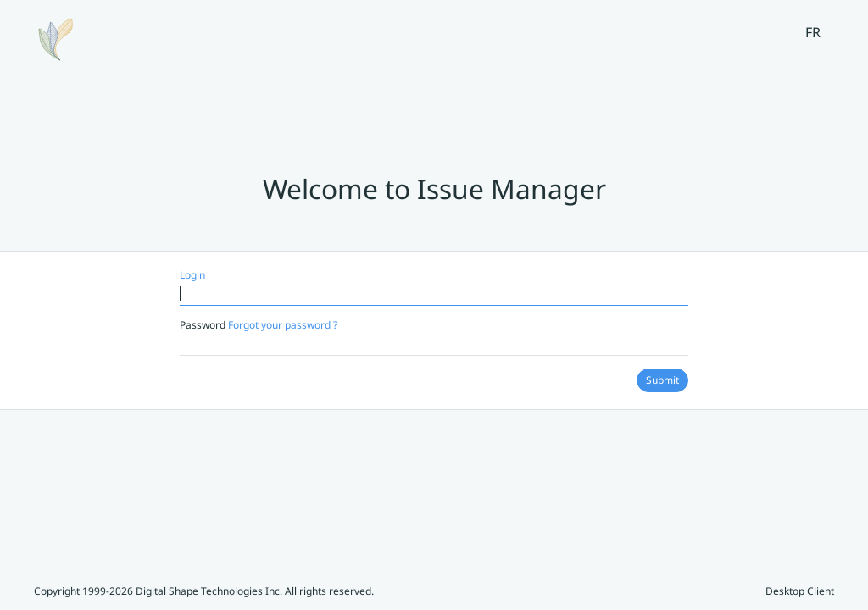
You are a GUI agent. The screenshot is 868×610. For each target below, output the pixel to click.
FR (813, 32)
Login (192, 275)
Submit (662, 380)
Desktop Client (800, 591)
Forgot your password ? (283, 325)
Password (259, 325)
